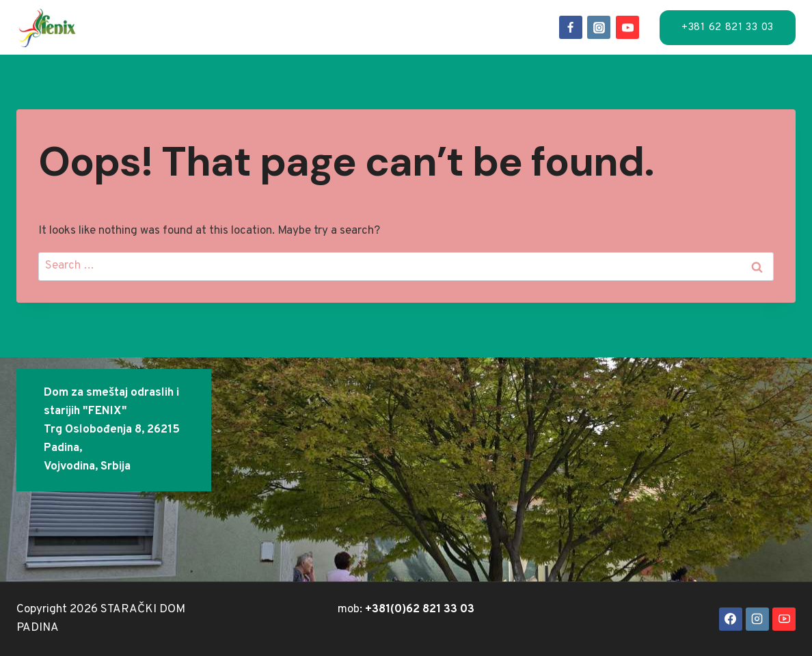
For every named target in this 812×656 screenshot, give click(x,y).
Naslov (147, 16)
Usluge (278, 16)
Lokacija (345, 16)
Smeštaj (213, 16)
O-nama (486, 16)
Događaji (417, 16)
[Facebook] (571, 27)
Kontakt (336, 38)
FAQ (536, 16)
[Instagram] (599, 27)
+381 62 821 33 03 (728, 28)
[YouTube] (627, 27)
